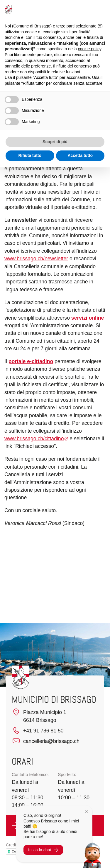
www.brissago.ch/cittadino (34, 439)
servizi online (88, 318)
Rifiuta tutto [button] (30, 155)
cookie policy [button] (90, 49)
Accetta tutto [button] (80, 155)
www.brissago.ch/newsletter (36, 259)
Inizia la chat (43, 850)
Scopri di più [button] (55, 142)
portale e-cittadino (31, 361)
